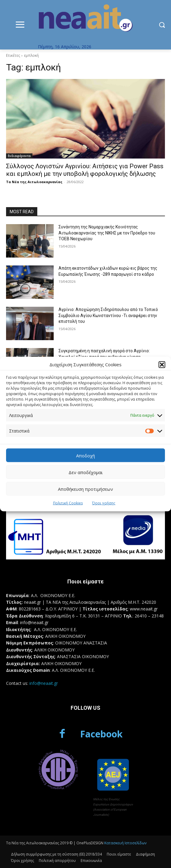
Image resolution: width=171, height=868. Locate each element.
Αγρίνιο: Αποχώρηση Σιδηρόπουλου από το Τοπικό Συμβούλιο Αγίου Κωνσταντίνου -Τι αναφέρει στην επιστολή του (108, 315)
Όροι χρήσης (104, 503)
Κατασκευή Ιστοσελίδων (125, 843)
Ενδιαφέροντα (19, 156)
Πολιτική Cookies (68, 503)
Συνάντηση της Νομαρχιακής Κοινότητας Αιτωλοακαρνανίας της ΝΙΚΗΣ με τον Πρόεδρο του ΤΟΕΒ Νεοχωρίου (107, 233)
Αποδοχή (85, 455)
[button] (162, 364)
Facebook (101, 734)
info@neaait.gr (44, 683)
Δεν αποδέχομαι (86, 472)
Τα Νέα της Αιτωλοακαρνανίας (34, 182)
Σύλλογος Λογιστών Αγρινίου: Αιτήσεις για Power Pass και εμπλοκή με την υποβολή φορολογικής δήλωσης (85, 170)
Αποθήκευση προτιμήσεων (85, 489)
